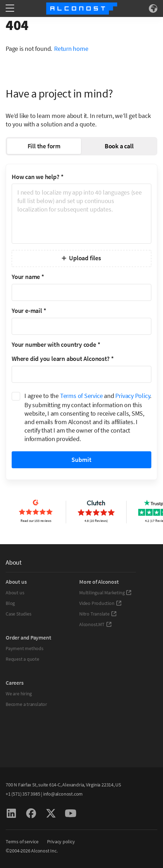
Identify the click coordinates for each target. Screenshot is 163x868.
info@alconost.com (63, 794)
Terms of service (22, 842)
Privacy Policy (133, 396)
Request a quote (22, 659)
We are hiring (19, 694)
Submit (81, 460)
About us (15, 593)
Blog (10, 603)
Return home (71, 49)
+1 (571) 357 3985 (23, 794)
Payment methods (25, 648)
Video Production (100, 603)
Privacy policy (61, 842)
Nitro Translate (98, 614)
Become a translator (26, 704)
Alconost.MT (95, 624)
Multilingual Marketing (105, 593)
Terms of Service (81, 396)
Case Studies (18, 614)
